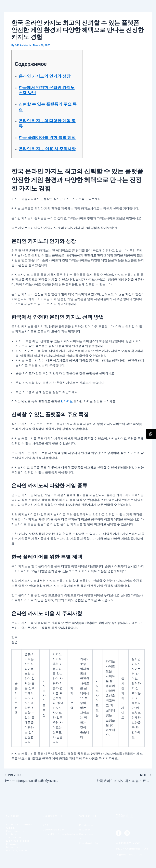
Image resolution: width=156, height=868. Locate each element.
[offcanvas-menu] (144, 14)
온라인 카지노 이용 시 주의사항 (47, 149)
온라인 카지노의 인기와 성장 (45, 76)
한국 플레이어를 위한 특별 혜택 (47, 137)
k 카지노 (67, 401)
